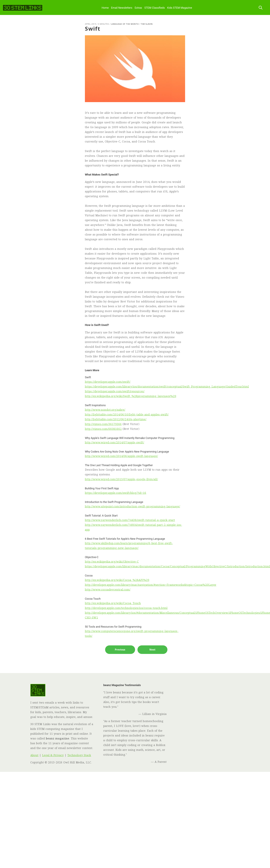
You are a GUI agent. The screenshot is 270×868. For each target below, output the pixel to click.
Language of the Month (125, 24)
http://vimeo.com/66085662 (103, 429)
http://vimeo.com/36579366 (103, 424)
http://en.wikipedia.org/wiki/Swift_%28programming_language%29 (131, 396)
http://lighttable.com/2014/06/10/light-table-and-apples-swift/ (127, 414)
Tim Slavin (147, 24)
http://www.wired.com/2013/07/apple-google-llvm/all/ (121, 479)
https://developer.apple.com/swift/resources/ (115, 391)
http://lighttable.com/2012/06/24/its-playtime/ (116, 419)
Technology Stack (79, 755)
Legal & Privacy (53, 755)
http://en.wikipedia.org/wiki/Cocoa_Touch (113, 603)
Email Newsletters (122, 8)
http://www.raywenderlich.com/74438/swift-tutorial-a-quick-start (130, 520)
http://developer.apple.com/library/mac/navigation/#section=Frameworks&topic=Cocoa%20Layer (151, 585)
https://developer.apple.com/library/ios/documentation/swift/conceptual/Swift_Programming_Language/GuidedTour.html (167, 386)
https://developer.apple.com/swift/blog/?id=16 (116, 493)
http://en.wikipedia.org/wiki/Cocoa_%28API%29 (117, 580)
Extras (138, 8)
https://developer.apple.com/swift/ (108, 382)
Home (105, 8)
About (34, 755)
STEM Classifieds (155, 8)
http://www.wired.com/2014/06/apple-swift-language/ (121, 456)
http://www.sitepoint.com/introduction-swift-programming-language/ (133, 506)
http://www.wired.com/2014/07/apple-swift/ (115, 442)
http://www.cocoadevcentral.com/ (108, 589)
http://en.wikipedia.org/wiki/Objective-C (112, 562)
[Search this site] (261, 8)
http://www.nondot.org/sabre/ (105, 410)
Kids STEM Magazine (180, 8)
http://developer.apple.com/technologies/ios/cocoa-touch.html (126, 608)
